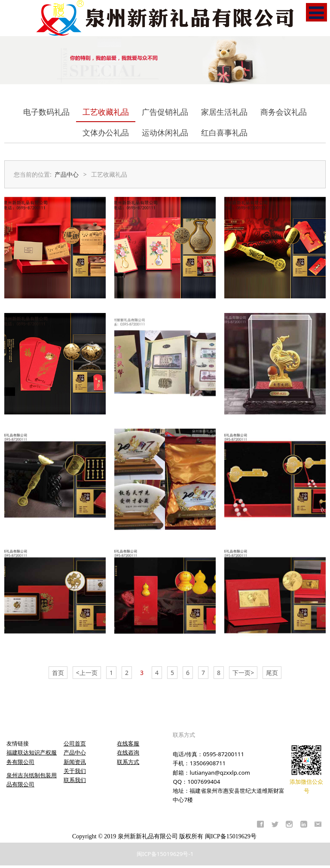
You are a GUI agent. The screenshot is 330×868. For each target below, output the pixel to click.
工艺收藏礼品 (106, 112)
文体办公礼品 (106, 132)
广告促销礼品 (165, 112)
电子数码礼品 (46, 112)
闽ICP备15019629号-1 (165, 854)
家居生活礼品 (224, 112)
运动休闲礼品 (165, 132)
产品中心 (67, 174)
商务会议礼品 (284, 112)
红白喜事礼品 (224, 132)
